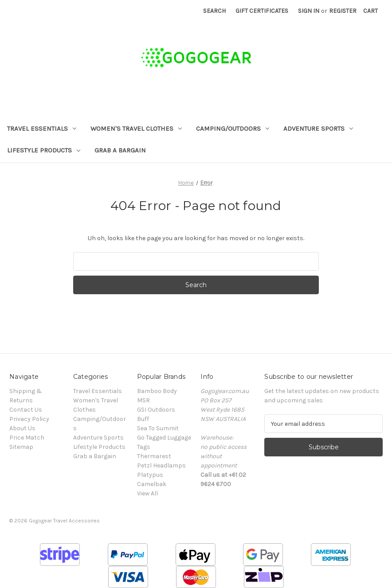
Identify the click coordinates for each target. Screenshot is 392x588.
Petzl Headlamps (161, 465)
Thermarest (154, 456)
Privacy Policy (29, 419)
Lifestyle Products (44, 150)
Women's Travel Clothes (136, 129)
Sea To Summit (158, 428)
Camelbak (152, 484)
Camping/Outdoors (233, 129)
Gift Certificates (262, 11)
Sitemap (21, 447)
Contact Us (26, 410)
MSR (143, 400)
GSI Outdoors (156, 410)
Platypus (150, 475)
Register (343, 11)
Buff (143, 419)
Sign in (309, 11)
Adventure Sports (318, 129)
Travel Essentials (42, 129)
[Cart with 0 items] (370, 11)
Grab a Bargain (120, 150)
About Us (22, 428)
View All (147, 493)
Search (214, 11)
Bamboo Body (157, 391)
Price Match (27, 438)
